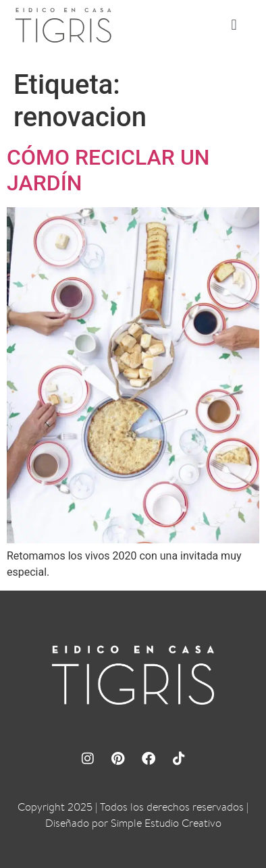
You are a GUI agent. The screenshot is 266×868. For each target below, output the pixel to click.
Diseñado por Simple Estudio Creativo (133, 823)
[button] (234, 25)
